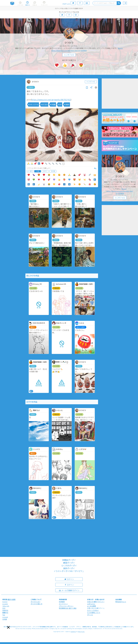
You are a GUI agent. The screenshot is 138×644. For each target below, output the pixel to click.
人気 (38, 171)
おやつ (45, 171)
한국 (4, 608)
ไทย (4, 615)
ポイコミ (90, 615)
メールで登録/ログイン (69, 590)
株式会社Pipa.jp (121, 602)
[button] (8, 627)
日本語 (5, 619)
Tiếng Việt (6, 606)
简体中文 (5, 610)
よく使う (30, 171)
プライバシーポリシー (66, 606)
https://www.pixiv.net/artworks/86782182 (51, 100)
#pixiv (120, 48)
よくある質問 (92, 606)
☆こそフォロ (69, 55)
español (5, 604)
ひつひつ (69, 43)
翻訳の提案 (12, 599)
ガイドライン (63, 604)
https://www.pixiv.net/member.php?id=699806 (69, 51)
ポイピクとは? (35, 602)
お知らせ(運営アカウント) (96, 602)
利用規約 (62, 602)
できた (31, 87)
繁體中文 (5, 613)
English (5, 602)
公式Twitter (91, 604)
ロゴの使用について (94, 613)
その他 (53, 171)
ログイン (69, 579)
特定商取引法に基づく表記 (68, 608)
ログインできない (93, 610)
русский (5, 617)
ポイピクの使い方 (36, 604)
